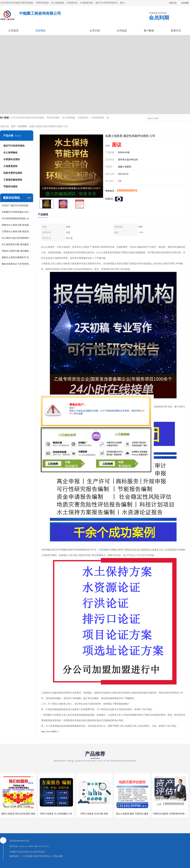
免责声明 (37, 856)
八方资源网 (27, 856)
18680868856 (127, 190)
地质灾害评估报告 (13, 173)
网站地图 (58, 856)
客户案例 (149, 31)
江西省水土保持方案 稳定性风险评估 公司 (17, 232)
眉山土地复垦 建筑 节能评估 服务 (132, 814)
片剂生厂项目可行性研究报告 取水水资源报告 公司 (17, 206)
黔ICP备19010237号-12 (40, 846)
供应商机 (41, 31)
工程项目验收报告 (13, 180)
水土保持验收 (10, 153)
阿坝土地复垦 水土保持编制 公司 (56, 814)
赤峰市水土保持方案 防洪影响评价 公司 (17, 225)
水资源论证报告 (12, 159)
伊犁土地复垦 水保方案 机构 (94, 814)
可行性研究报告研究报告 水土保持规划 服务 (17, 219)
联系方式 (176, 31)
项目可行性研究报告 (14, 146)
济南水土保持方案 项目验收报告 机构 (17, 251)
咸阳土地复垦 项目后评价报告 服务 (18, 814)
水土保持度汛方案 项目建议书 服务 (17, 244)
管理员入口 (48, 856)
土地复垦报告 (10, 166)
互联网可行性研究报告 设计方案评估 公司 (17, 212)
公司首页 (13, 31)
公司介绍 (95, 31)
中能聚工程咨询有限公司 (21, 852)
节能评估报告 (10, 187)
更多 (29, 198)
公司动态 (122, 31)
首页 (13, 126)
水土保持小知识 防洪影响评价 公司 (17, 238)
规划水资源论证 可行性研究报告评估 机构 (17, 264)
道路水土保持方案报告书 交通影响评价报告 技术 (17, 257)
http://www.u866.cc (50, 732)
